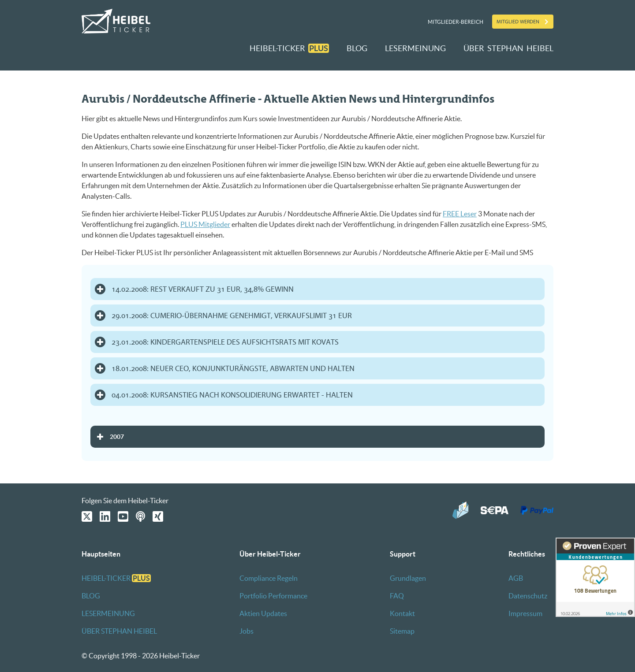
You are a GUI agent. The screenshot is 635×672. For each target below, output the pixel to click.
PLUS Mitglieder (205, 224)
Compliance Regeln (269, 578)
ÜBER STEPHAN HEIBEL (508, 48)
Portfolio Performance (273, 596)
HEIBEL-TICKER (289, 48)
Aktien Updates (263, 613)
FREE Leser (460, 214)
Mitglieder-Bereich (456, 22)
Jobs (247, 631)
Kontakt (402, 613)
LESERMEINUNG (415, 48)
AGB (516, 578)
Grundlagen (408, 578)
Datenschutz (528, 596)
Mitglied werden (518, 22)
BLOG (357, 48)
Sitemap (402, 631)
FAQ (397, 596)
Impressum (525, 613)
